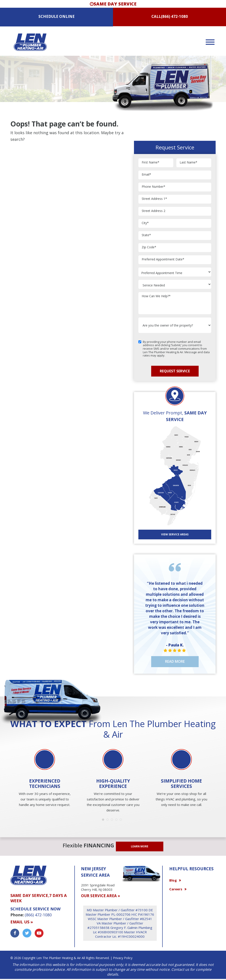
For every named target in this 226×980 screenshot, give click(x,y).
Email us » (22, 922)
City (145, 223)
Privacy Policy (123, 958)
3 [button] (113, 821)
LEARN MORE (140, 846)
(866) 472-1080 (174, 17)
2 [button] (109, 821)
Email (146, 175)
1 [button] (104, 821)
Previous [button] (9, 766)
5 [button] (122, 821)
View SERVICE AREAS (175, 534)
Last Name (188, 162)
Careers (176, 889)
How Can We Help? (156, 296)
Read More (175, 661)
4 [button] (117, 821)
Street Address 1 (154, 199)
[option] (45, 779)
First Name (151, 162)
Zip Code (149, 247)
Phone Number (153, 187)
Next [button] (217, 766)
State (146, 235)
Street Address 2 (153, 211)
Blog (173, 880)
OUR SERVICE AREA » (101, 896)
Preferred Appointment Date (163, 259)
